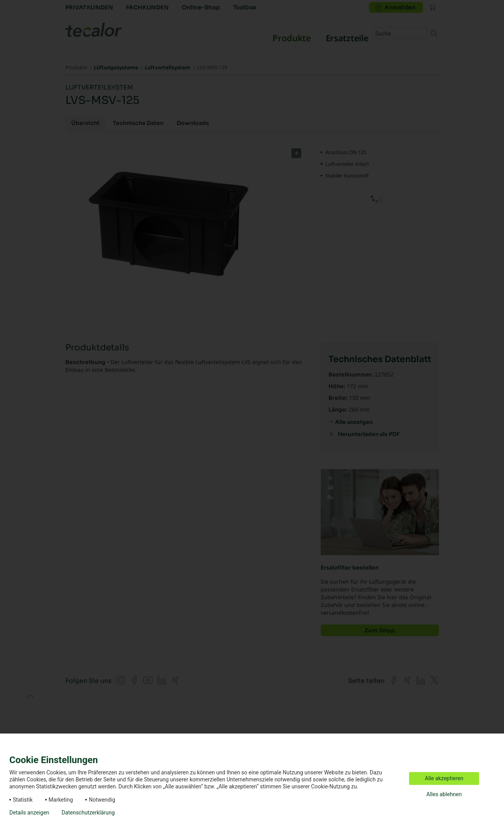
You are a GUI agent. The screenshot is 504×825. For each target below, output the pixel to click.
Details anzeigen (29, 813)
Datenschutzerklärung (88, 813)
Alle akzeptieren (444, 778)
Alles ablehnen (444, 794)
